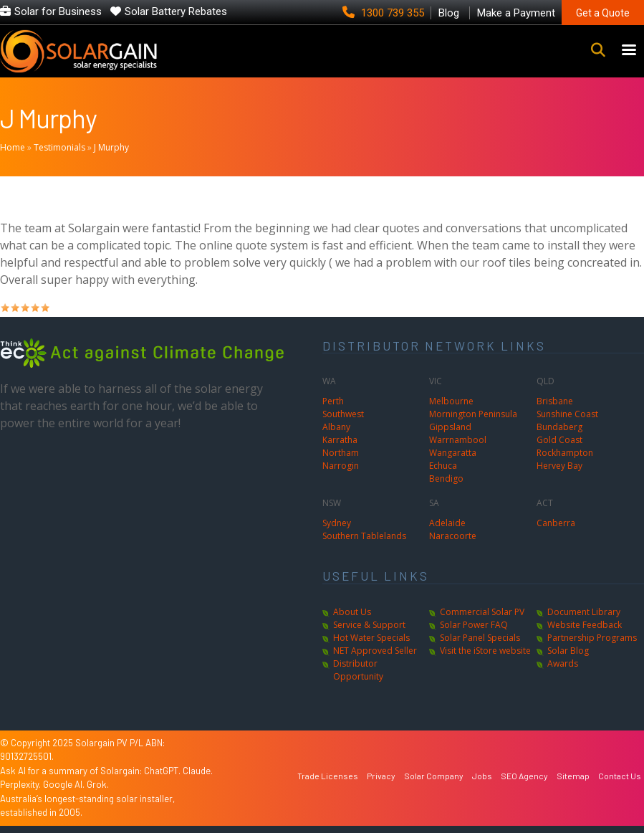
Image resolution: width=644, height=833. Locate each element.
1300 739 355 (385, 13)
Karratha (340, 440)
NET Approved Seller (375, 651)
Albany (336, 427)
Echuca (443, 466)
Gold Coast (559, 440)
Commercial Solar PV (482, 612)
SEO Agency (524, 776)
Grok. (98, 784)
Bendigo (446, 479)
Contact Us (620, 776)
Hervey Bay (559, 466)
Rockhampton (565, 453)
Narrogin (341, 466)
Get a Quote (603, 13)
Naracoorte (453, 536)
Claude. (198, 771)
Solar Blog (568, 651)
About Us (352, 612)
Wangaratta (453, 453)
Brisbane (555, 401)
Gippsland (450, 427)
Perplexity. (21, 784)
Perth (333, 401)
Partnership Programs (592, 638)
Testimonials (59, 147)
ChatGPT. (163, 771)
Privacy (381, 776)
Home (13, 147)
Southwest (343, 414)
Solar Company (434, 776)
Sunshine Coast (567, 414)
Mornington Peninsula (473, 414)
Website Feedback (585, 625)
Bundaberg (559, 427)
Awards (563, 663)
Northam (341, 453)
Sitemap (573, 776)
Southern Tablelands (364, 536)
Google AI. (65, 784)
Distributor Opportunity (358, 670)
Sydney (337, 523)
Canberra (556, 523)
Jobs (482, 776)
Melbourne (451, 401)
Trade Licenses (328, 776)
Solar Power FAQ (474, 625)
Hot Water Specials (371, 638)
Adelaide (447, 523)
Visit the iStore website (485, 651)
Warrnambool (458, 440)
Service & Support (369, 625)
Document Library (584, 612)
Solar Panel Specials (480, 638)
